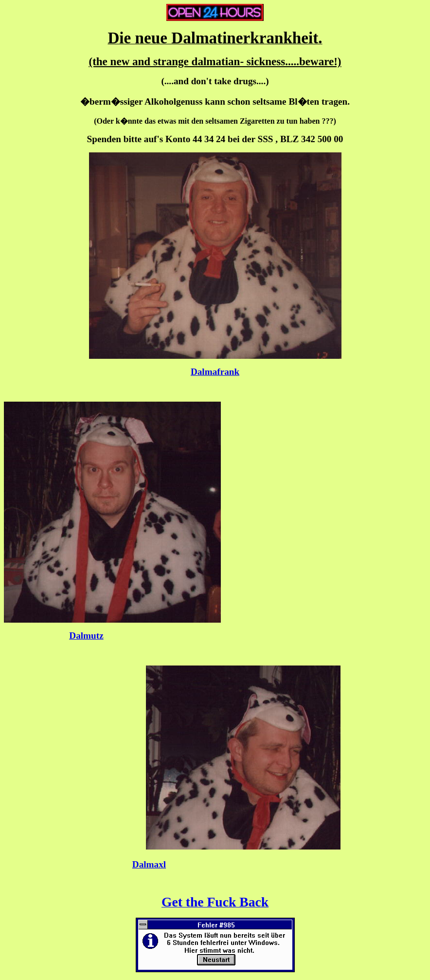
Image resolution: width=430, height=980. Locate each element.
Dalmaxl (149, 864)
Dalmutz (86, 636)
